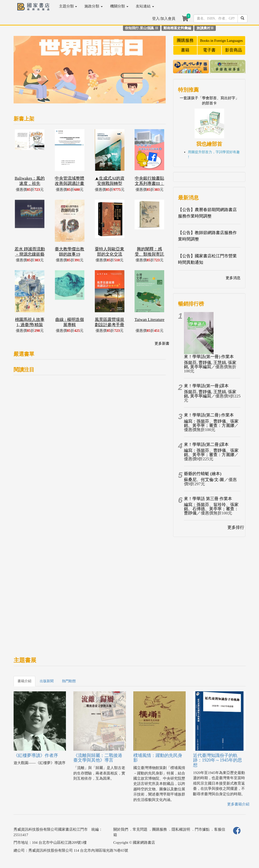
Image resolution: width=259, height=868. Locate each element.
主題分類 (68, 6)
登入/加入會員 (164, 19)
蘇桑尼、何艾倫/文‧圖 (204, 480)
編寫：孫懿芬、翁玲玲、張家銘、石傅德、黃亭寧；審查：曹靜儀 (211, 509)
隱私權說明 (181, 829)
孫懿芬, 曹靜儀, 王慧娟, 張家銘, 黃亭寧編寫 (210, 365)
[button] (25, 72)
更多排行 (236, 527)
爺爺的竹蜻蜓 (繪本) (203, 474)
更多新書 (162, 343)
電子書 (209, 50)
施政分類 (94, 6)
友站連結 (145, 6)
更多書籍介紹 (238, 804)
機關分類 (119, 6)
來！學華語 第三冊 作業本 (208, 499)
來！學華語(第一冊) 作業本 (209, 357)
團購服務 (185, 40)
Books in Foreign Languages (221, 41)
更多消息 (233, 278)
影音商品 (234, 50)
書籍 (185, 50)
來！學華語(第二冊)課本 (206, 445)
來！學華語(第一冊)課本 (206, 386)
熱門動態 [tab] (69, 681)
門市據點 (202, 829)
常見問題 (140, 829)
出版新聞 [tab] (47, 681)
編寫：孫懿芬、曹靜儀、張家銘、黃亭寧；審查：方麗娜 (211, 423)
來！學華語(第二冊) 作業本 (209, 415)
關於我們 (121, 829)
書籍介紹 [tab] (24, 681)
